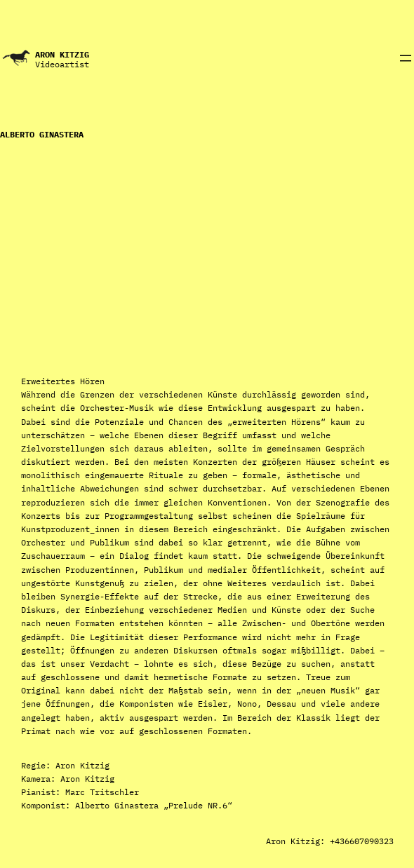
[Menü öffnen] (406, 58)
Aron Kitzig (62, 54)
